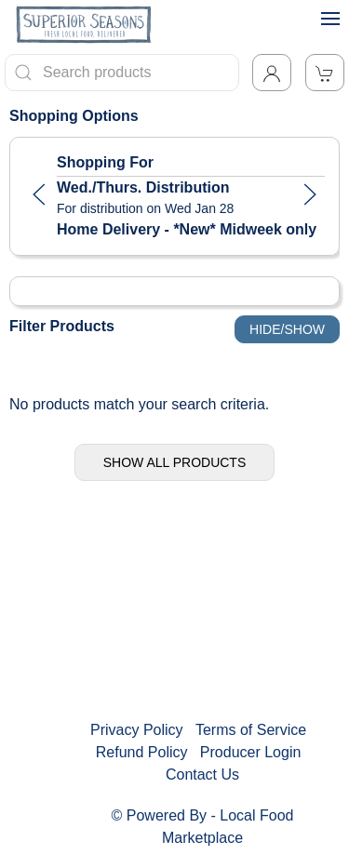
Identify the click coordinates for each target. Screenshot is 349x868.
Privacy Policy (137, 730)
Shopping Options (74, 116)
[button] (39, 194)
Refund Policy (142, 752)
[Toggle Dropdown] (272, 73)
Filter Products (62, 326)
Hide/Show (287, 329)
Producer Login (251, 752)
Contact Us (202, 775)
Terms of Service (251, 730)
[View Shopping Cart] (325, 73)
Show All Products (175, 462)
